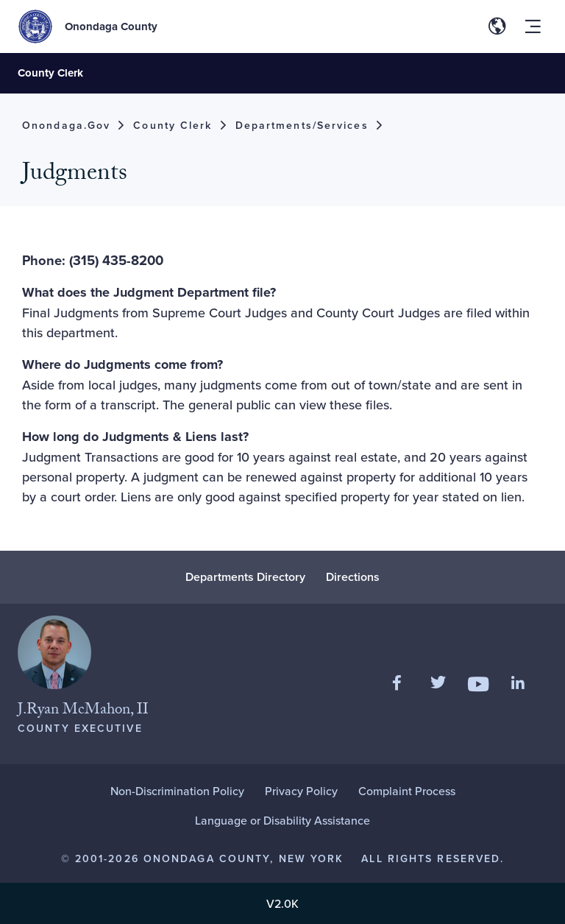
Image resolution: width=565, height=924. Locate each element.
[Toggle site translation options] (497, 27)
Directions (353, 577)
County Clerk (50, 73)
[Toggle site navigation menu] (533, 27)
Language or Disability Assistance (282, 820)
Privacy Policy (301, 791)
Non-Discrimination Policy (177, 791)
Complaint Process (407, 791)
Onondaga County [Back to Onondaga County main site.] (111, 27)
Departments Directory (245, 577)
